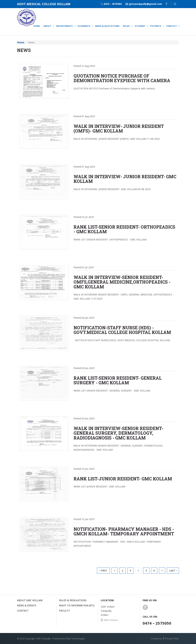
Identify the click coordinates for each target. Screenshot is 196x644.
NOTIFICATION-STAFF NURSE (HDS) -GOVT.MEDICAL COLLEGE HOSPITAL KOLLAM (122, 330)
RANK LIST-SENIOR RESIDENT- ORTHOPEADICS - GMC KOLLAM (124, 229)
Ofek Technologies (75, 639)
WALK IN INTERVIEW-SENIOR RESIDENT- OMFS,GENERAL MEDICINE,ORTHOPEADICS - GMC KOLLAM (122, 282)
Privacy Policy (172, 639)
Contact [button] (171, 26)
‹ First (103, 571)
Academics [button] (84, 26)
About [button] (47, 26)
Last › (173, 571)
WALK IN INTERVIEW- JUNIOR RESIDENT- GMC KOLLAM (125, 179)
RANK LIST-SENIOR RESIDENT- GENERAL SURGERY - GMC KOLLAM (118, 380)
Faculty (64, 611)
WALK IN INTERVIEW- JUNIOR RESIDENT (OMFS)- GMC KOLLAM (119, 129)
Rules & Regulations (73, 600)
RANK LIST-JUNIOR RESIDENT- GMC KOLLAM (123, 479)
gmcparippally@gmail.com (146, 4)
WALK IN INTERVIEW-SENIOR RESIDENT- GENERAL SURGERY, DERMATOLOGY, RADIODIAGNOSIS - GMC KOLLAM (118, 433)
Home (37, 26)
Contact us (156, 639)
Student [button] (140, 26)
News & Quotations (107, 26)
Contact (23, 611)
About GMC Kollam (30, 600)
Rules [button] (126, 26)
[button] (175, 4)
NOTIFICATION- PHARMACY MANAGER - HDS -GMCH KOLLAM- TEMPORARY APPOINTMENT (124, 532)
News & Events (27, 605)
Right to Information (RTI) (77, 605)
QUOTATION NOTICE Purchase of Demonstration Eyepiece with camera (122, 78)
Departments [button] (64, 26)
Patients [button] (156, 26)
